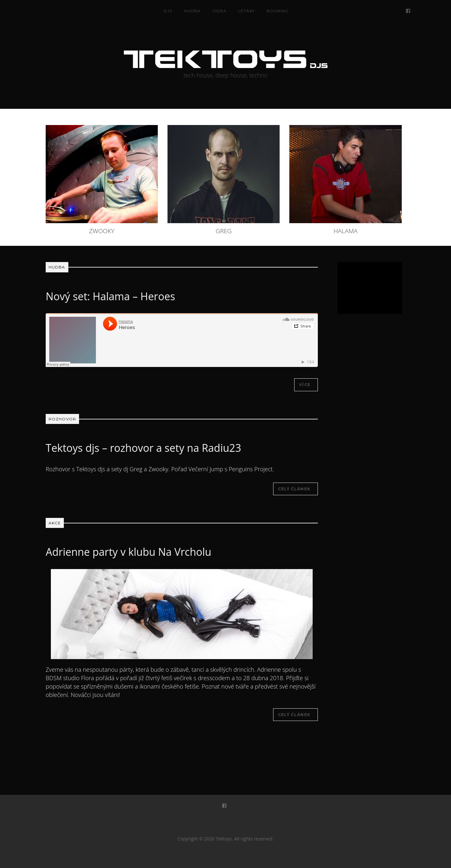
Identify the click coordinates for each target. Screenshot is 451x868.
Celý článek (294, 489)
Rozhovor (62, 419)
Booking (278, 11)
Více (305, 385)
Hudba (192, 11)
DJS (168, 11)
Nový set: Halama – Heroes (110, 296)
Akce (55, 523)
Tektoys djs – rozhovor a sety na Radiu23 (143, 448)
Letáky (247, 11)
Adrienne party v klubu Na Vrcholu (128, 552)
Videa (220, 11)
